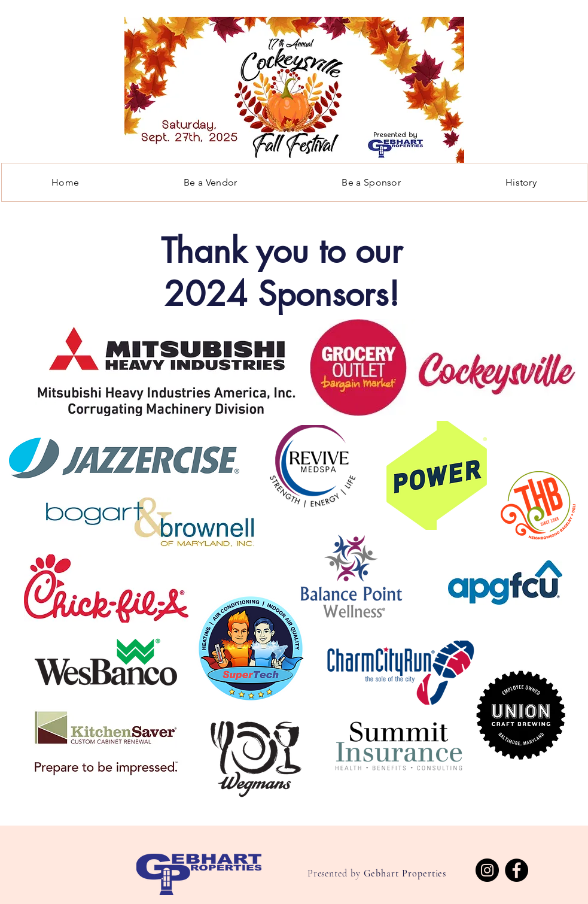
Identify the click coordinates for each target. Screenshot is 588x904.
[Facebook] (517, 870)
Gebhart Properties (405, 873)
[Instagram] (487, 870)
